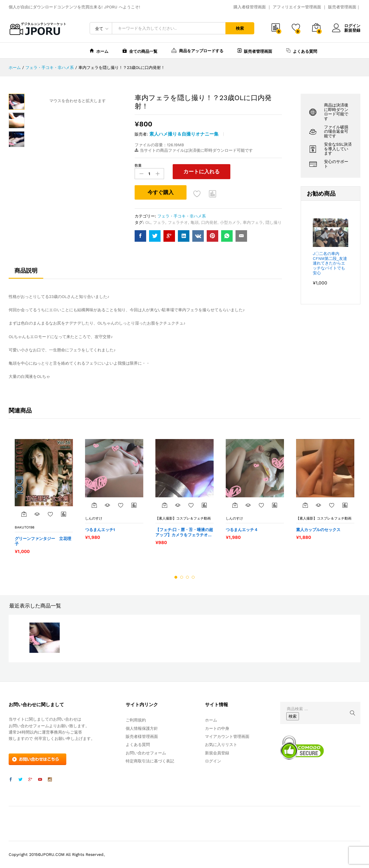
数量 (138, 166)
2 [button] (182, 577)
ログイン (346, 26)
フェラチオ (178, 222)
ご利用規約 (136, 720)
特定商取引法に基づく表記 (150, 761)
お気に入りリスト (221, 745)
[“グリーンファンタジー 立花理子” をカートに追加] (24, 514)
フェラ (159, 222)
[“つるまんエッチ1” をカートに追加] (94, 505)
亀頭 (195, 222)
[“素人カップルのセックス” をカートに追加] (305, 505)
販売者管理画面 (342, 7)
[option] (44, 496)
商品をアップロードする (197, 50)
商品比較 (213, 194)
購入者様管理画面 (250, 7)
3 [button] (187, 577)
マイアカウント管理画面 (227, 736)
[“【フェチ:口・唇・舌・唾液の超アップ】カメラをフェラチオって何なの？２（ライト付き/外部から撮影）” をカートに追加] (165, 505)
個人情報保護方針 (142, 728)
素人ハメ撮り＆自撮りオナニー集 (184, 134)
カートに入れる (202, 171)
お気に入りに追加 (197, 194)
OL (148, 222)
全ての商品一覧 (140, 51)
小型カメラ (230, 222)
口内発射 (209, 222)
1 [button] (176, 577)
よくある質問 (302, 51)
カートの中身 (217, 728)
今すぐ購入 (161, 192)
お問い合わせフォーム (146, 753)
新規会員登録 (217, 753)
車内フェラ (253, 222)
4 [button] (193, 577)
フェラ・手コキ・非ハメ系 (182, 216)
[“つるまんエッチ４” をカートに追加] (235, 505)
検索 (240, 28)
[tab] (26, 273)
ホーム (99, 51)
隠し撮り (274, 222)
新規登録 (352, 30)
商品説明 (26, 271)
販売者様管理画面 (142, 736)
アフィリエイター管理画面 (297, 7)
